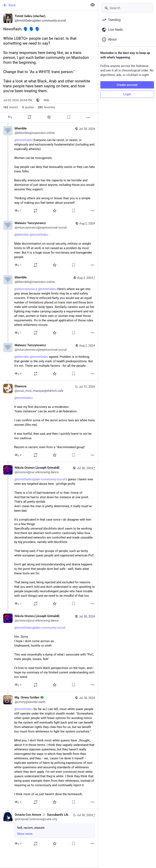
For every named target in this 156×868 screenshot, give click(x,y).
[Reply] (10, 117)
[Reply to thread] (18, 211)
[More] (88, 118)
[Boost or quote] (29, 117)
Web (46, 100)
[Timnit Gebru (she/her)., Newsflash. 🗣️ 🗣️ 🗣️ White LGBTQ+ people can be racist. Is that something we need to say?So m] (49, 67)
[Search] (127, 8)
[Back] (44, 5)
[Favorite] (49, 117)
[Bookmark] (69, 117)
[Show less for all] (93, 5)
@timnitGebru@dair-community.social (40, 479)
